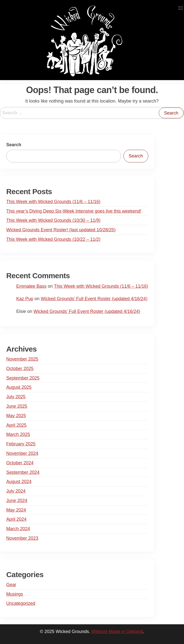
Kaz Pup (25, 299)
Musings (15, 594)
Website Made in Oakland (117, 632)
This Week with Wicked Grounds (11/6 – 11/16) (53, 202)
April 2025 (16, 425)
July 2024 (16, 491)
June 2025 (17, 406)
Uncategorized (21, 603)
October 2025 (20, 369)
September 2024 (23, 472)
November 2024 (22, 453)
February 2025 (21, 444)
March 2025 (18, 434)
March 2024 (18, 529)
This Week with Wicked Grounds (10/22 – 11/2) (53, 239)
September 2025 (23, 378)
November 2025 (22, 359)
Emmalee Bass (31, 286)
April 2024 (16, 519)
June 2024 (17, 501)
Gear (11, 585)
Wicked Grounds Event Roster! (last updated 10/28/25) (61, 230)
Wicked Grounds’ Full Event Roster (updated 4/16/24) (94, 299)
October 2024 (20, 463)
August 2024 (19, 482)
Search (14, 145)
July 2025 (16, 397)
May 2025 (16, 416)
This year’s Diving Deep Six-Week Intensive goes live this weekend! (74, 211)
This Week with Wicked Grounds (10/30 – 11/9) (53, 220)
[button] (180, 8)
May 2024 (16, 510)
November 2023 (22, 538)
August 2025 (19, 387)
